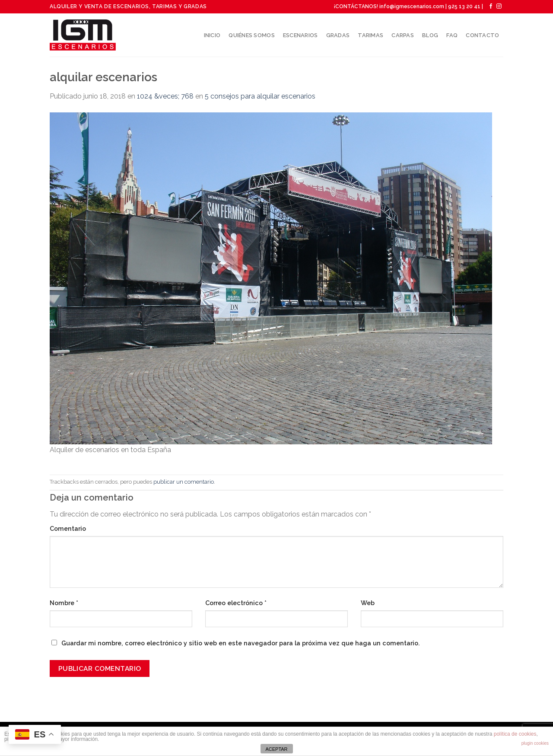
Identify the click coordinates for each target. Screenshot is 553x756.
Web (368, 603)
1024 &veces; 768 (165, 96)
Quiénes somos (251, 35)
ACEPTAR (276, 749)
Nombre (64, 603)
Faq (452, 35)
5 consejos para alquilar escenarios (260, 96)
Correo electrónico (236, 603)
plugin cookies (535, 743)
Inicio (212, 35)
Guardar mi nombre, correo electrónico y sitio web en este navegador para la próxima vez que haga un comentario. (241, 643)
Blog (430, 35)
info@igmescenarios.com (412, 6)
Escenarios (300, 35)
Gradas (338, 35)
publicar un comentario (184, 482)
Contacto (482, 35)
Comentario (68, 528)
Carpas (403, 35)
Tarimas (370, 35)
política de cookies (515, 734)
